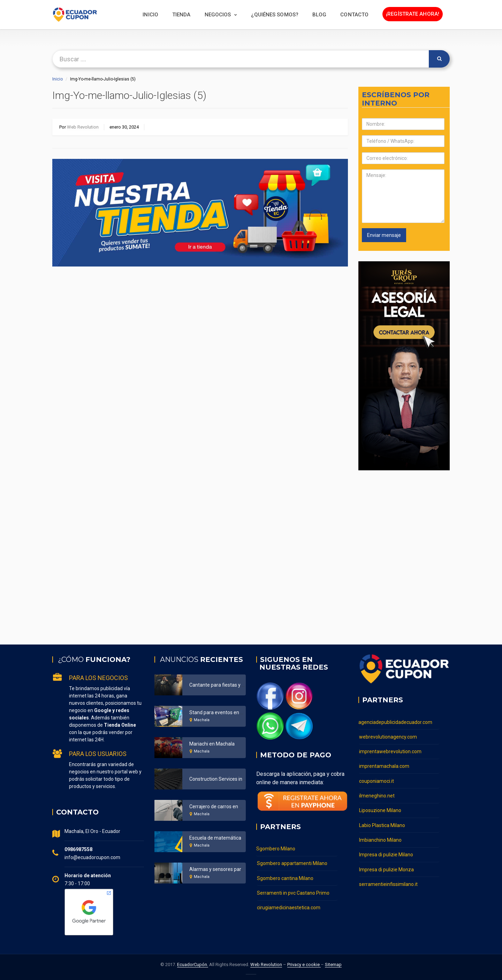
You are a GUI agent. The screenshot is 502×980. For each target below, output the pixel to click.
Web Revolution (83, 127)
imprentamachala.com (384, 765)
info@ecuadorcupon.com (92, 857)
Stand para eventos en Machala (224, 712)
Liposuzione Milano (380, 808)
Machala (202, 720)
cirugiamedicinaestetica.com (289, 906)
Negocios (218, 15)
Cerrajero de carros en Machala (224, 807)
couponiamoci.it (376, 779)
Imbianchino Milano (380, 836)
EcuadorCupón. (193, 964)
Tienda (181, 15)
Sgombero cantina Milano (285, 877)
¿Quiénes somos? (275, 15)
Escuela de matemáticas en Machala (230, 838)
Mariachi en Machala (212, 744)
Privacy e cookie (304, 964)
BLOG (319, 15)
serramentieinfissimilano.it (388, 879)
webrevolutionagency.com (388, 736)
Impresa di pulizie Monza (386, 865)
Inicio (150, 15)
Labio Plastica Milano (382, 822)
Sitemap (333, 964)
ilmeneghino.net (377, 793)
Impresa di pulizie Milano (386, 850)
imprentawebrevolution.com (390, 750)
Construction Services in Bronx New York (234, 779)
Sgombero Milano (276, 849)
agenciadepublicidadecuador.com (395, 722)
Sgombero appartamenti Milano (292, 863)
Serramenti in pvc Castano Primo (293, 892)
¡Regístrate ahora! (413, 14)
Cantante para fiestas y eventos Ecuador (234, 685)
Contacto (354, 15)
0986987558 (78, 849)
